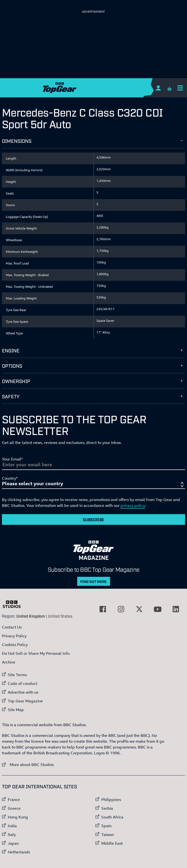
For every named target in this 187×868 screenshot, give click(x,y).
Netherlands (19, 852)
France (14, 800)
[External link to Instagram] (121, 609)
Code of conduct (23, 683)
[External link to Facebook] (103, 609)
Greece (14, 808)
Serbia (107, 808)
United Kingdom (31, 616)
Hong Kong (18, 817)
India (12, 826)
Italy (12, 834)
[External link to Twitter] (139, 609)
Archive (9, 662)
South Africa (112, 817)
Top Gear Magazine (25, 701)
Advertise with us (23, 692)
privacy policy (133, 505)
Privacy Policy (14, 636)
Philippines (111, 800)
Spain (106, 826)
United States (60, 616)
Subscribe (93, 519)
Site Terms (17, 675)
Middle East (112, 843)
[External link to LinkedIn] (176, 609)
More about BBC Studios (28, 764)
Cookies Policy (15, 645)
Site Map (16, 710)
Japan (13, 843)
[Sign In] (158, 88)
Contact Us (12, 627)
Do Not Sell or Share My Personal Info (36, 653)
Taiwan (108, 834)
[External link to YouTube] (158, 609)
